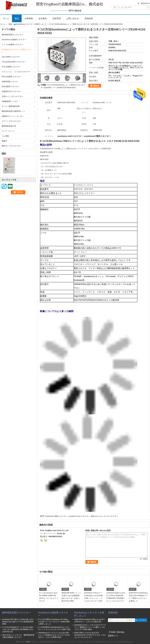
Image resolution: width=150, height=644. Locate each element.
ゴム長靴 (5, 136)
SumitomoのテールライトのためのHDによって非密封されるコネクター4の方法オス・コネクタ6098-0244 (54, 635)
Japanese (144, 3)
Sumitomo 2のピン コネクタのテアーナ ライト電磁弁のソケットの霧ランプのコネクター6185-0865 (90, 627)
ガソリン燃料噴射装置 (11, 106)
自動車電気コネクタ (10, 82)
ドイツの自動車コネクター (12, 45)
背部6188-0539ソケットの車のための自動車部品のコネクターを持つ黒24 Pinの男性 (71, 597)
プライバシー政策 (23, 642)
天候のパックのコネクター (12, 96)
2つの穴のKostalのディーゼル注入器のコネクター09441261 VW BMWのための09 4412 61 (18, 629)
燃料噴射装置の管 (9, 126)
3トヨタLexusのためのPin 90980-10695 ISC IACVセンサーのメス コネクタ (49, 597)
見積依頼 (89, 18)
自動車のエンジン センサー (13, 116)
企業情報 (29, 18)
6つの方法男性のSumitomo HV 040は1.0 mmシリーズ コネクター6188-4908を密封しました (54, 622)
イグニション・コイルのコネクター (16, 72)
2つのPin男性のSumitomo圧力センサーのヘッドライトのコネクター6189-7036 (54, 628)
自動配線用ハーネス (10, 101)
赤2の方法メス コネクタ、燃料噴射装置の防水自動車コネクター (18, 636)
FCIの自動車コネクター (11, 67)
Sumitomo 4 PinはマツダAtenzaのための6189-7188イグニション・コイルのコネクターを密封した (94, 598)
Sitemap (120, 632)
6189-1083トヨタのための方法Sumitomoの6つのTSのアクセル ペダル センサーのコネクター (90, 635)
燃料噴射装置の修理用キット (13, 111)
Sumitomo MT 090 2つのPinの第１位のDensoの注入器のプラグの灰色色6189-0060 (18, 622)
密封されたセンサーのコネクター (105, 516)
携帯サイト (113, 636)
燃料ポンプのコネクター (12, 146)
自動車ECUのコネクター (12, 91)
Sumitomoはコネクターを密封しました (31, 24)
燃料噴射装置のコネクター (12, 35)
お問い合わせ (73, 18)
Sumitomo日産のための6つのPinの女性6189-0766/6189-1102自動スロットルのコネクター (116, 597)
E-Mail (112, 632)
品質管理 (57, 18)
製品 (17, 18)
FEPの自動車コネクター (11, 77)
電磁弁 (4, 141)
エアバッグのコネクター (12, 121)
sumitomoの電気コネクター (56, 516)
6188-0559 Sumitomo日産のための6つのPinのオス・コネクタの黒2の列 (90, 621)
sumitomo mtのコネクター (79, 516)
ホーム (6, 18)
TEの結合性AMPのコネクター (14, 62)
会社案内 (43, 18)
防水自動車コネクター (11, 87)
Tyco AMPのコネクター (11, 57)
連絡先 (96, 86)
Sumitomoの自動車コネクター (14, 40)
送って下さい (141, 620)
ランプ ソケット (8, 131)
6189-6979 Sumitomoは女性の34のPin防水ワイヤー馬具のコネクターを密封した (138, 597)
